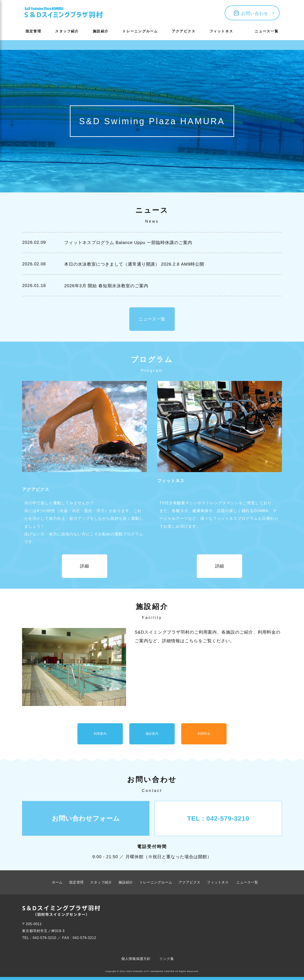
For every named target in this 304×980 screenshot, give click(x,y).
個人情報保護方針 (136, 962)
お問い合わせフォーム (86, 821)
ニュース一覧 (266, 31)
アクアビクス (184, 31)
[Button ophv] (64, 13)
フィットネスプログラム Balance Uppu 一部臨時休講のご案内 (128, 243)
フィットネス (221, 31)
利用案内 (100, 735)
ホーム (57, 885)
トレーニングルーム (140, 31)
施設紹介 (101, 31)
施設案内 (152, 735)
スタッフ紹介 (67, 31)
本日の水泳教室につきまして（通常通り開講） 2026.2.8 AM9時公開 (134, 264)
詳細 (85, 566)
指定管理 (33, 31)
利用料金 (204, 735)
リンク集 (167, 962)
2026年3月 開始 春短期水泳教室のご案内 (106, 286)
